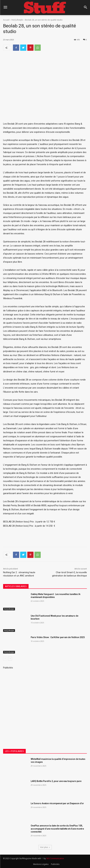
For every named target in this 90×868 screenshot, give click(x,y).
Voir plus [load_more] (45, 847)
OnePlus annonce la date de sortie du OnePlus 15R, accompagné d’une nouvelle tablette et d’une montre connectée (57, 829)
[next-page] (10, 659)
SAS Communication (55, 858)
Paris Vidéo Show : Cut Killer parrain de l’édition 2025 (58, 637)
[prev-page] (5, 659)
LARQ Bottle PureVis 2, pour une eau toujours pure (56, 781)
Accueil (6, 20)
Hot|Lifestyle (17, 20)
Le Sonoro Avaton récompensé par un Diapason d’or (57, 803)
